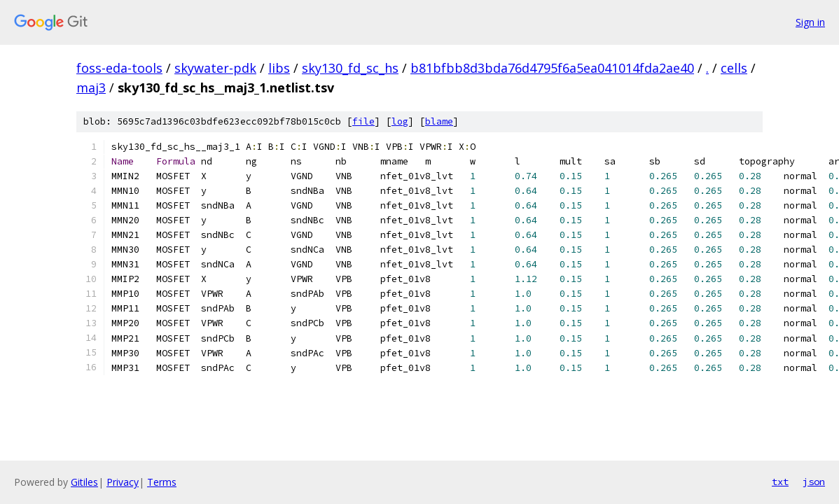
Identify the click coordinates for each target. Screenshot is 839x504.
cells (734, 68)
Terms (162, 482)
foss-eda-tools (119, 68)
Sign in (810, 22)
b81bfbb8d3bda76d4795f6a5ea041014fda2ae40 (552, 68)
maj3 (91, 87)
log (400, 121)
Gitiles (84, 482)
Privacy (123, 482)
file (363, 121)
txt (780, 482)
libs (279, 68)
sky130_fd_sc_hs (350, 68)
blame (439, 121)
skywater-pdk (215, 68)
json (814, 482)
